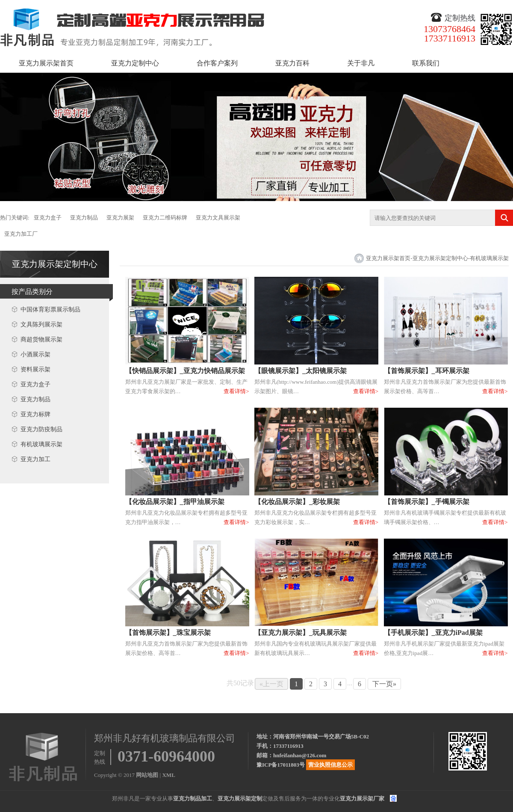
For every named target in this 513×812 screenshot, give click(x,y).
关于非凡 (361, 63)
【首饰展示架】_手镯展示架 (427, 502)
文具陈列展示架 (41, 325)
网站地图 (147, 775)
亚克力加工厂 (21, 234)
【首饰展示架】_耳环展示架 (427, 371)
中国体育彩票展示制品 (50, 310)
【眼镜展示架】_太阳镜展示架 (301, 371)
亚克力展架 (120, 218)
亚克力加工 (35, 459)
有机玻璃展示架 (41, 444)
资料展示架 (35, 369)
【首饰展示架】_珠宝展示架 (168, 633)
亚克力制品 (84, 218)
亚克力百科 (292, 63)
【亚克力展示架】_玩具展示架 (301, 633)
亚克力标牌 (35, 414)
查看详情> (236, 391)
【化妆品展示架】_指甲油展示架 (175, 502)
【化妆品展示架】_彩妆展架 (297, 502)
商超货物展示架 (41, 339)
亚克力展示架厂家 (362, 799)
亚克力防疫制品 (41, 429)
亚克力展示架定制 (240, 799)
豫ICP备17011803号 (281, 765)
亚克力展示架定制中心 (55, 264)
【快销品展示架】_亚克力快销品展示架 (185, 371)
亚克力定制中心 (135, 63)
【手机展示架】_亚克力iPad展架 (433, 633)
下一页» (384, 684)
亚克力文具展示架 (218, 218)
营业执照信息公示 (330, 765)
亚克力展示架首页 (46, 63)
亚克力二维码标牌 (165, 218)
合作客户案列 (217, 63)
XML (168, 775)
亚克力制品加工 (193, 799)
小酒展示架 (35, 354)
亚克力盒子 (48, 218)
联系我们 (426, 63)
